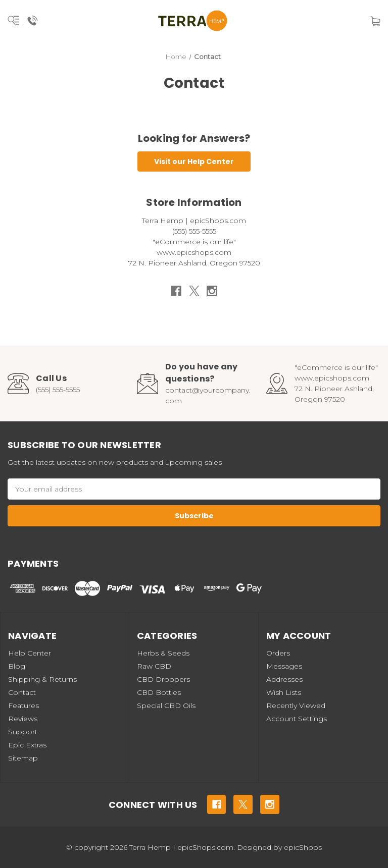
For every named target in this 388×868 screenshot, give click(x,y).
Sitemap (23, 758)
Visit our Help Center (194, 161)
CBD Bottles (159, 692)
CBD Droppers (163, 679)
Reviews (23, 719)
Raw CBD (154, 666)
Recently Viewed (296, 706)
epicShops (303, 847)
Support (23, 732)
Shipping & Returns (42, 679)
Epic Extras (27, 745)
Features (23, 706)
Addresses (284, 679)
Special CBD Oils (166, 706)
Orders (278, 653)
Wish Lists (284, 692)
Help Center (30, 653)
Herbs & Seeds (163, 653)
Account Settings (297, 719)
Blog (17, 666)
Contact (22, 692)
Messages (284, 666)
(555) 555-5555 (58, 390)
